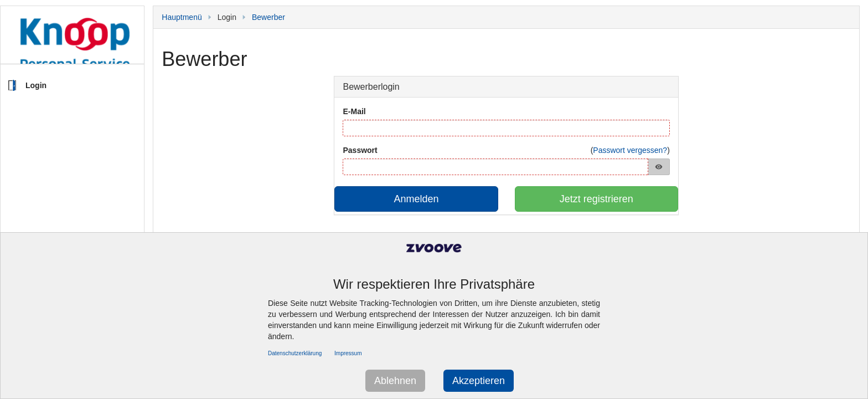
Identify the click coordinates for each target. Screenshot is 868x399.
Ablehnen (395, 381)
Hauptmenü (182, 17)
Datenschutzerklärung (295, 353)
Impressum (348, 353)
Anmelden (417, 199)
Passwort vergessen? (630, 150)
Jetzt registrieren (596, 199)
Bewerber (268, 17)
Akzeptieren (479, 381)
